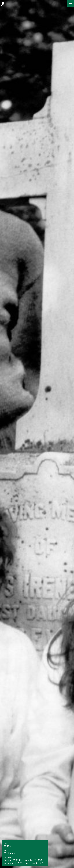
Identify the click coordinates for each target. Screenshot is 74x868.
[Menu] (70, 4)
